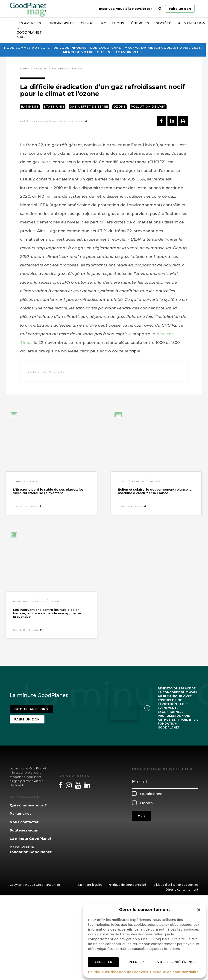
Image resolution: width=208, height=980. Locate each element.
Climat (88, 23)
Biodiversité (61, 23)
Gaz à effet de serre (89, 107)
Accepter (103, 962)
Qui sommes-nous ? (28, 805)
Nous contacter (24, 822)
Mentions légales (90, 885)
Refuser (136, 962)
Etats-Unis (54, 107)
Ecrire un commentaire (46, 371)
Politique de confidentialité (174, 972)
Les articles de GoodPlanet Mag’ (29, 30)
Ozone (120, 107)
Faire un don (180, 9)
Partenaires (21, 813)
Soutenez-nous (24, 830)
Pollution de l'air (148, 107)
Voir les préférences (177, 962)
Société (164, 23)
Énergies (140, 23)
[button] (199, 910)
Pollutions (113, 23)
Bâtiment (30, 107)
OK (141, 816)
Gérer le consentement (182, 890)
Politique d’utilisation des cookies (118, 972)
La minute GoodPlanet (31, 839)
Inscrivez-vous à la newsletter (125, 9)
